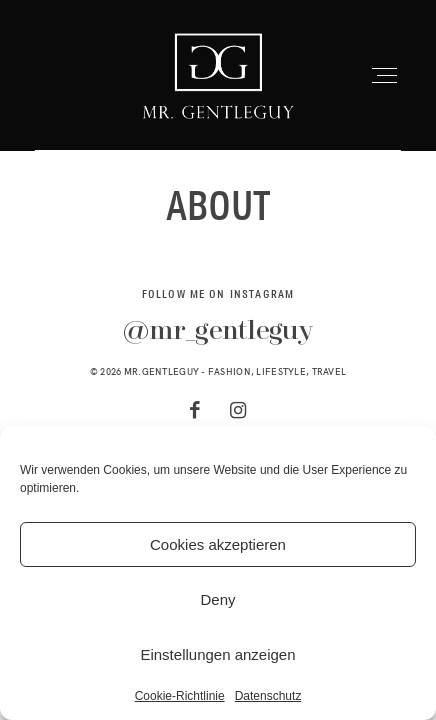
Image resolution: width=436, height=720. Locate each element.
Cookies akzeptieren (218, 544)
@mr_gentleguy (217, 332)
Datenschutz (268, 696)
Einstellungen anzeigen (217, 654)
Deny (217, 599)
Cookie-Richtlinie (180, 696)
